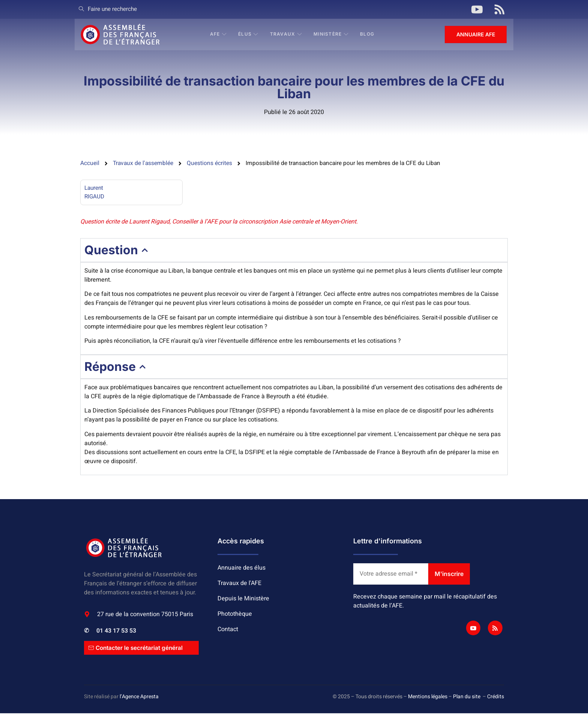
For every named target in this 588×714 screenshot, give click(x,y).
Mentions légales (428, 698)
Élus (249, 34)
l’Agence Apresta (139, 698)
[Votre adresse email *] (391, 575)
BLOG (367, 34)
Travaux (286, 34)
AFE (219, 34)
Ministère (331, 34)
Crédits (496, 698)
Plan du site (467, 698)
